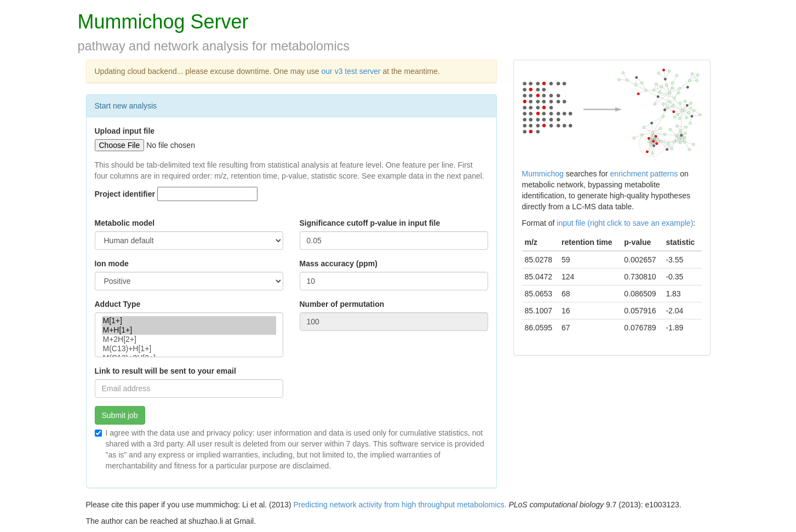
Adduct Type (118, 304)
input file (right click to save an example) (625, 223)
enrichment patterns (644, 174)
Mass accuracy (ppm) (339, 264)
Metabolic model (125, 223)
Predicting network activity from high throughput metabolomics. (400, 505)
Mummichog (543, 174)
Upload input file (125, 131)
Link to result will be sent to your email (165, 371)
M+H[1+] (189, 330)
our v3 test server (352, 71)
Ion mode (112, 264)
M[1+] (189, 321)
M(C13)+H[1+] (189, 349)
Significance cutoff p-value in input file (370, 223)
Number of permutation (342, 304)
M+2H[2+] (189, 339)
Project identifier (125, 194)
